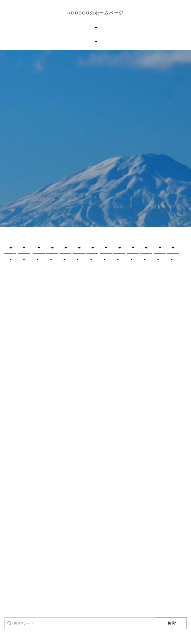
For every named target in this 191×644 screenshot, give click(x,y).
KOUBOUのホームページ (96, 13)
